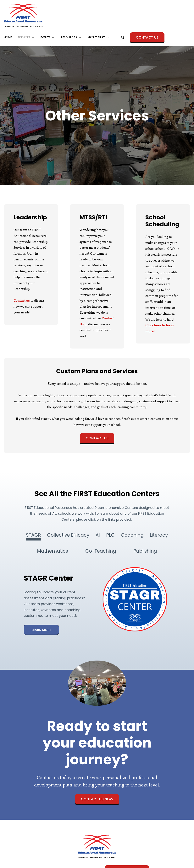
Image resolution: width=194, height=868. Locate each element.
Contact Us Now (97, 799)
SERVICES (24, 37)
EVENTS (46, 37)
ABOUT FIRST (96, 37)
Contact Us (147, 37)
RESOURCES (69, 37)
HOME (8, 37)
